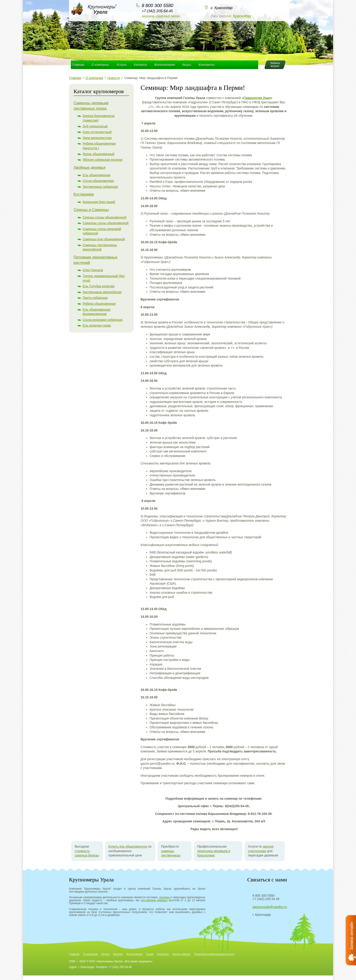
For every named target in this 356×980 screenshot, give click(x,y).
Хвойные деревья (89, 167)
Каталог (141, 65)
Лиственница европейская (102, 292)
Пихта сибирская (95, 298)
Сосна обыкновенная (98, 181)
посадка (164, 897)
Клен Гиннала (93, 270)
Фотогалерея (164, 65)
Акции (187, 65)
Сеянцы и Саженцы (91, 210)
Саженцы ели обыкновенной (104, 239)
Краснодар (242, 16)
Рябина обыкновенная (99, 304)
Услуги (122, 65)
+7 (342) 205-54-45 (157, 11)
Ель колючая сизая (97, 325)
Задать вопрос (182, 954)
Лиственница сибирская (100, 187)
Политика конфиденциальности (214, 954)
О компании (100, 65)
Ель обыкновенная (96, 175)
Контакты (207, 65)
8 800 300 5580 (157, 5)
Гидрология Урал (257, 98)
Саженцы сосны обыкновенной (106, 223)
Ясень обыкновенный (99, 154)
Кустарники (84, 194)
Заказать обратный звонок (161, 16)
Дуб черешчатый (95, 126)
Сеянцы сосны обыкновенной (104, 217)
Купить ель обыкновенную (128, 846)
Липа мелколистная (97, 138)
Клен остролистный (97, 132)
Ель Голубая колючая (99, 286)
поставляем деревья (154, 900)
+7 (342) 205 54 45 (266, 899)
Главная (78, 65)
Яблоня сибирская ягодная (103, 160)
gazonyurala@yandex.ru (270, 907)
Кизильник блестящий (99, 202)
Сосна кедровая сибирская (103, 320)
